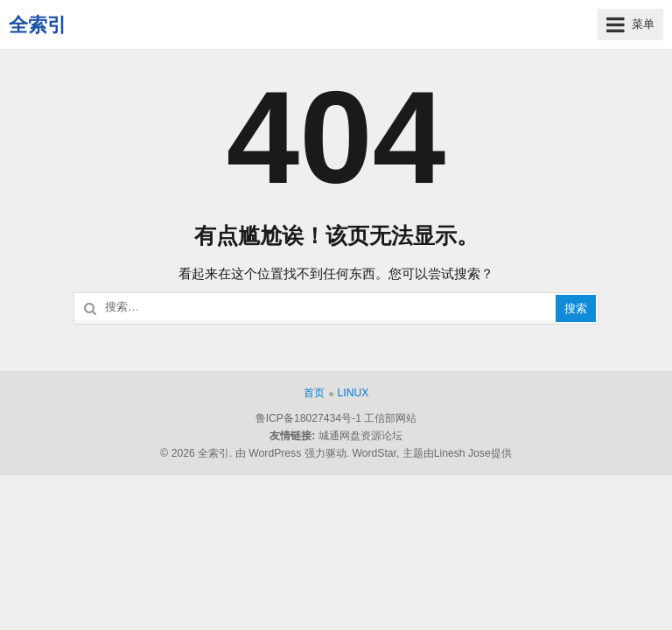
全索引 (38, 25)
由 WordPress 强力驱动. (292, 453)
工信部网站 (390, 418)
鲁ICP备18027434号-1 (308, 418)
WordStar (374, 453)
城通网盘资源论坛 (360, 436)
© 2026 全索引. (196, 453)
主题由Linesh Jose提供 (457, 453)
